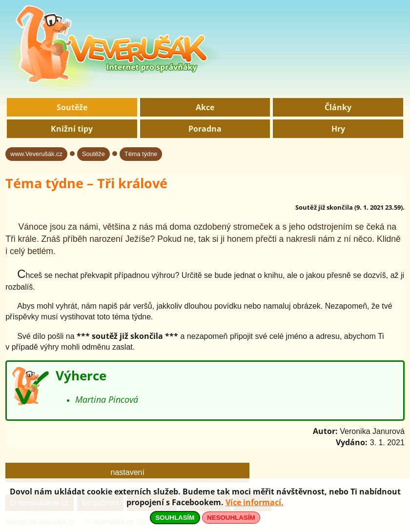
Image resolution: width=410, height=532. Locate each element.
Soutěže (72, 107)
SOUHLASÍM (175, 518)
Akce (205, 107)
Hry (338, 129)
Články (338, 107)
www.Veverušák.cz (36, 154)
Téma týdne (141, 154)
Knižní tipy (72, 129)
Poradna (205, 129)
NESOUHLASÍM (231, 518)
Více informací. (255, 502)
